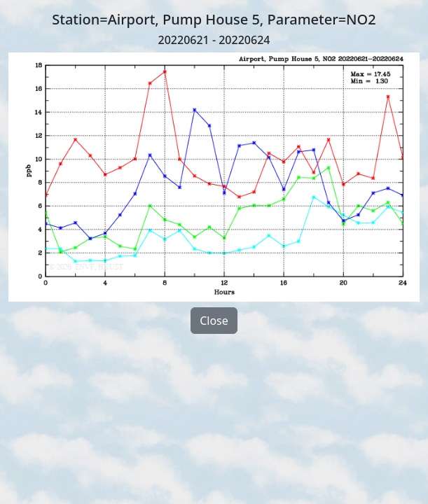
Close (214, 321)
